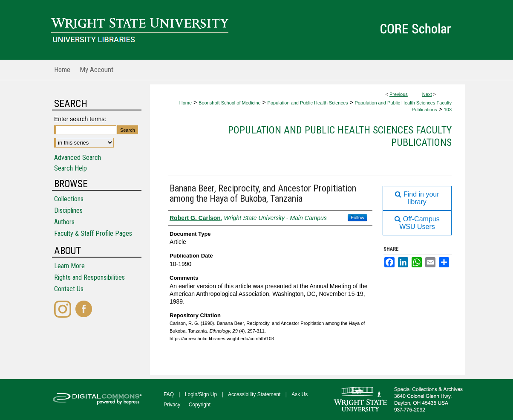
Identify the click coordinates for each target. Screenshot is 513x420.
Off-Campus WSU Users (417, 223)
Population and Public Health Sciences (308, 103)
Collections (69, 199)
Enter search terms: (80, 119)
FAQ (169, 394)
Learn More (69, 266)
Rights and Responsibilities (89, 277)
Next (427, 94)
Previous (399, 94)
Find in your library (417, 198)
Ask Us (300, 394)
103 (448, 110)
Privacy (172, 405)
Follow (357, 217)
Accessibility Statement (254, 394)
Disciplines (68, 210)
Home (186, 103)
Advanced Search (78, 158)
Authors (64, 222)
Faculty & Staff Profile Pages (93, 233)
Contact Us (69, 289)
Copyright (200, 405)
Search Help (71, 168)
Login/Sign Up (201, 394)
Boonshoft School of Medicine (230, 103)
